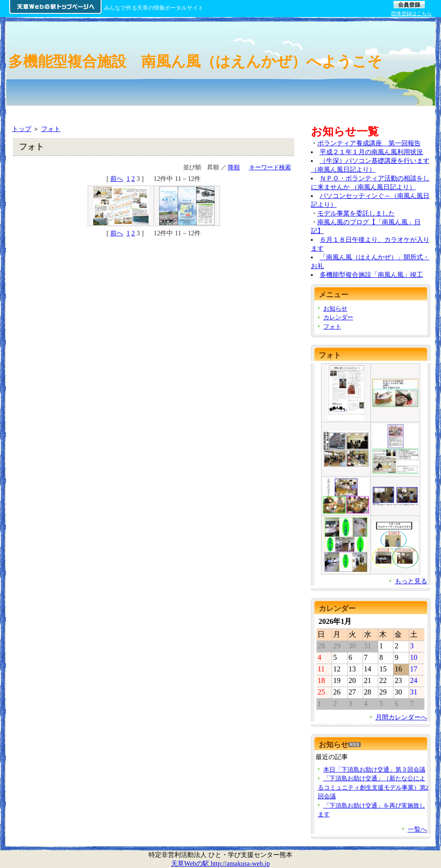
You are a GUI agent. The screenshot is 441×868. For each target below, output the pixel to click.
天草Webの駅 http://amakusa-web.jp (220, 863)
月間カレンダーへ (401, 717)
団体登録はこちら (411, 13)
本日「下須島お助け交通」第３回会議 (374, 769)
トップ (22, 129)
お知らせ (335, 308)
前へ (117, 179)
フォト (51, 129)
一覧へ (417, 829)
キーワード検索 (270, 167)
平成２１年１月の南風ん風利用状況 (371, 152)
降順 (234, 167)
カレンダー (338, 317)
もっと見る (411, 581)
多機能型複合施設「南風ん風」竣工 (371, 275)
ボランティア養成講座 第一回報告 (369, 143)
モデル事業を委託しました (356, 213)
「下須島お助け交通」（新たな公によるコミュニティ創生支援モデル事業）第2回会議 (373, 787)
